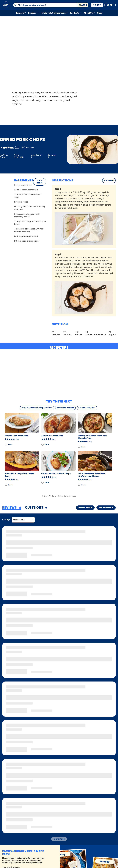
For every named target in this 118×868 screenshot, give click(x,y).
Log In (110, 5)
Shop (100, 13)
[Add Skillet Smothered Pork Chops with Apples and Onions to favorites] (79, 485)
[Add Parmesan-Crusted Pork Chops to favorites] (43, 483)
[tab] (12, 508)
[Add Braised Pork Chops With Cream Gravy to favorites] (6, 485)
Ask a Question (106, 508)
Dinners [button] (20, 13)
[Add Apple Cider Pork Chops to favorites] (43, 445)
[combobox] (45, 5)
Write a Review (85, 508)
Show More (59, 839)
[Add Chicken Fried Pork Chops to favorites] (6, 445)
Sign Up (97, 5)
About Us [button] (88, 13)
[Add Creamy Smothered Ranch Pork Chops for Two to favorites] (79, 447)
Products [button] (75, 13)
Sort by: (6, 520)
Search (83, 5)
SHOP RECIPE (40, 182)
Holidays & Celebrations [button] (53, 13)
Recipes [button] (32, 13)
